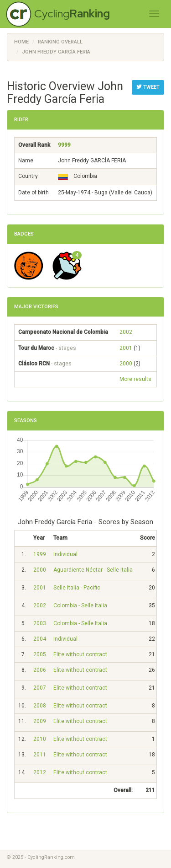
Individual (65, 554)
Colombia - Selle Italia (80, 605)
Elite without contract (80, 654)
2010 (40, 739)
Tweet (148, 87)
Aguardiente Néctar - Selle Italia (93, 570)
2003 (40, 623)
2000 (126, 364)
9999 (64, 145)
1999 (40, 554)
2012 (40, 772)
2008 (40, 706)
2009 (40, 721)
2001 (126, 348)
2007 (40, 688)
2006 (40, 670)
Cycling (72, 13)
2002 (126, 332)
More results (135, 379)
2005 (40, 654)
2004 (40, 639)
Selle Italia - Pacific (77, 588)
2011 (40, 755)
